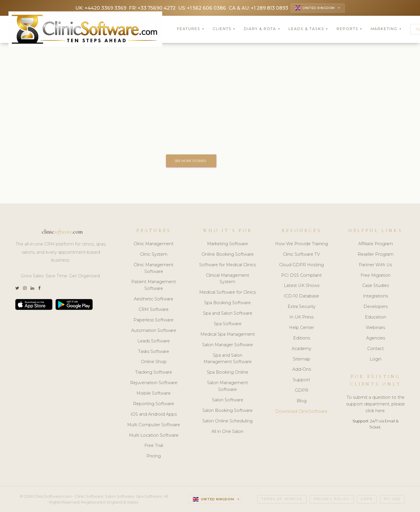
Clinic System (154, 255)
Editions (302, 338)
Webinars (375, 328)
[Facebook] (39, 289)
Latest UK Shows (302, 286)
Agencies (376, 338)
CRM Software (154, 310)
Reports (349, 29)
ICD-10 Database (301, 296)
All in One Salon (228, 431)
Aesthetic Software (154, 299)
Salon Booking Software (228, 411)
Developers (376, 307)
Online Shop (154, 362)
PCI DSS (392, 499)
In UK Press (301, 317)
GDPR (302, 391)
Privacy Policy (332, 499)
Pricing (154, 456)
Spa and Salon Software (228, 314)
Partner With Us (375, 265)
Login (376, 359)
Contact (376, 349)
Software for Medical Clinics (228, 265)
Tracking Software (154, 372)
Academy (302, 349)
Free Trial (154, 446)
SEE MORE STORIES (191, 161)
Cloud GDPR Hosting (301, 265)
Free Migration (376, 275)
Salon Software (228, 400)
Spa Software (228, 324)
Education (376, 317)
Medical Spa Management (228, 335)
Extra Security (302, 307)
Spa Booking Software (228, 303)
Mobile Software (154, 393)
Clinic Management (154, 244)
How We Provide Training (301, 244)
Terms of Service (282, 499)
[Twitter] (17, 289)
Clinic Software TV (301, 255)
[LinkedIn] (32, 289)
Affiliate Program (376, 244)
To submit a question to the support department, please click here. (376, 404)
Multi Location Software (154, 435)
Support (301, 380)
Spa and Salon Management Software (228, 359)
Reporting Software (154, 404)
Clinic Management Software (154, 268)
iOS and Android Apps (154, 415)
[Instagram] (25, 289)
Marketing (386, 29)
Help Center (302, 328)
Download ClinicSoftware (301, 412)
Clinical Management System (228, 279)
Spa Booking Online (228, 372)
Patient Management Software (154, 285)
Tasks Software (154, 351)
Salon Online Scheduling (228, 421)
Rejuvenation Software (154, 383)
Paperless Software (154, 320)
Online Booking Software (228, 255)
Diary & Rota (262, 29)
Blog (302, 401)
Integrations (375, 296)
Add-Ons (302, 370)
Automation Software (154, 331)
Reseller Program (376, 255)
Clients (224, 29)
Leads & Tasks (308, 29)
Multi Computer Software (154, 425)
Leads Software (154, 341)
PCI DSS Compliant (301, 275)
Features (191, 29)
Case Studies (376, 286)
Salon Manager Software (228, 345)
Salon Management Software (228, 386)
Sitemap (302, 359)
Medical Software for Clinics (228, 292)
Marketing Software (228, 244)
